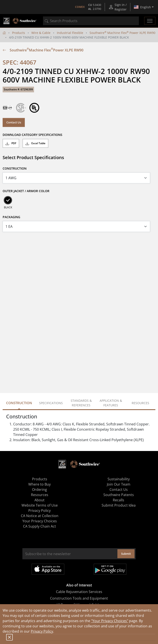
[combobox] (91, 21)
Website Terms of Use (40, 505)
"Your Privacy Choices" (110, 621)
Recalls (118, 500)
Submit (126, 554)
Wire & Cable (41, 33)
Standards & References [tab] (81, 403)
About (39, 500)
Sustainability (119, 479)
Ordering (39, 490)
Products (19, 33)
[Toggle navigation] (150, 21)
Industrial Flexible (70, 33)
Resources (40, 495)
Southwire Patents (119, 495)
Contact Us (14, 122)
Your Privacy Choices (40, 521)
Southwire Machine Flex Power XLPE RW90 (122, 33)
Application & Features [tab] (111, 403)
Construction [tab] (19, 403)
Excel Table (35, 143)
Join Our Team (119, 484)
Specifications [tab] (51, 403)
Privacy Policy (42, 631)
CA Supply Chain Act (39, 526)
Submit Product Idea (119, 505)
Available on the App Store (48, 569)
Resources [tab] (140, 403)
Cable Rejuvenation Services (79, 592)
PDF (11, 143)
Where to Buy (39, 484)
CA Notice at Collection (40, 516)
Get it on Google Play (110, 569)
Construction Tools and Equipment (79, 598)
